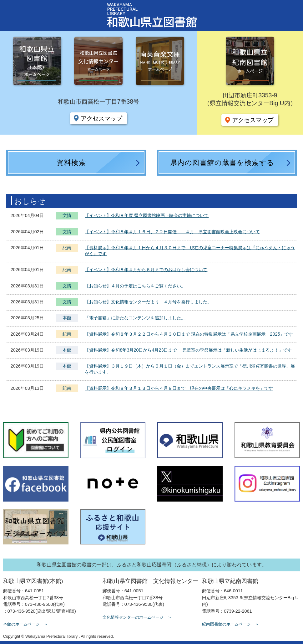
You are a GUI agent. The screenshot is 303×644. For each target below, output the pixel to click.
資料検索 (71, 163)
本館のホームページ (21, 624)
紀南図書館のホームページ (226, 624)
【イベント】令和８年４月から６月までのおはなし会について (146, 270)
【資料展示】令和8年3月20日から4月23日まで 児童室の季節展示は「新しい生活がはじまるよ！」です (188, 350)
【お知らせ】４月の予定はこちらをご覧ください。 (135, 286)
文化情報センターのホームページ (133, 617)
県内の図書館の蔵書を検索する (222, 163)
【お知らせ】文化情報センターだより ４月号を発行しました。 (148, 302)
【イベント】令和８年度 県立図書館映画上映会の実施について (147, 215)
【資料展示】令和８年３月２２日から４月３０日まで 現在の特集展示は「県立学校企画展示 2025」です (189, 334)
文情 (67, 216)
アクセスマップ (101, 118)
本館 (67, 318)
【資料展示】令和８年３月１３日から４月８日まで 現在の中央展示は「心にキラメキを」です (179, 388)
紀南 (67, 248)
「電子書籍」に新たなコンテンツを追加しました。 (135, 318)
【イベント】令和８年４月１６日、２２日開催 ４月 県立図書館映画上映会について (172, 232)
